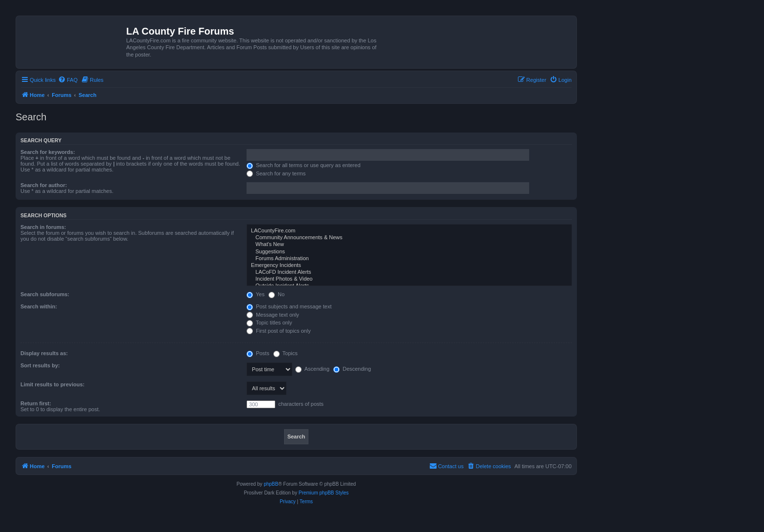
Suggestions (409, 252)
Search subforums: (45, 294)
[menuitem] (68, 80)
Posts (258, 353)
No (277, 294)
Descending (352, 369)
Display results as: (44, 353)
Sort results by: (40, 365)
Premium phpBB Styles (324, 493)
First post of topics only (279, 331)
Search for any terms (276, 173)
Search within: (39, 306)
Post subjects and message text (289, 306)
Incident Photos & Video (409, 279)
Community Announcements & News (409, 238)
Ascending (312, 369)
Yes (256, 294)
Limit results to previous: (52, 384)
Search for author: (44, 185)
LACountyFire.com (409, 231)
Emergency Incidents (409, 266)
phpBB (271, 484)
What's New (409, 245)
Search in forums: (43, 227)
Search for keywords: (48, 152)
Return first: (36, 403)
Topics (286, 353)
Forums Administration (409, 259)
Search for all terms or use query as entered (304, 165)
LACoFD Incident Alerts (409, 272)
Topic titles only (269, 323)
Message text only (273, 315)
